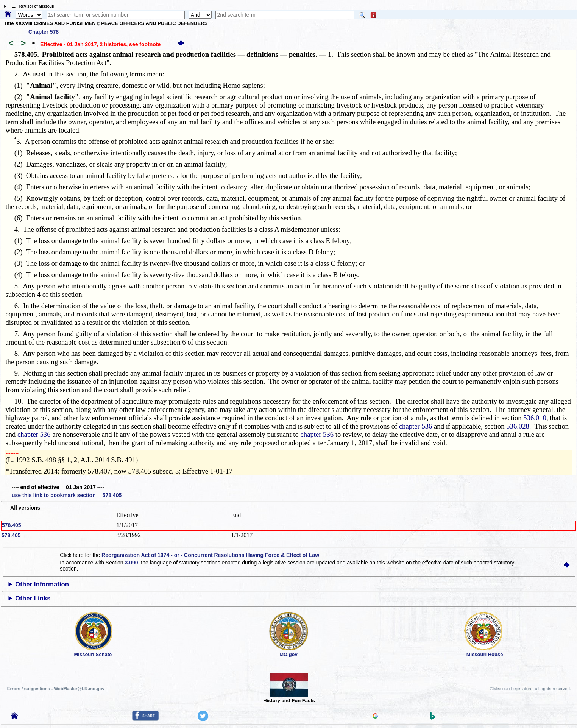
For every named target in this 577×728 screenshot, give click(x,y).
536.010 (535, 418)
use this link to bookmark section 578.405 (67, 495)
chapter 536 (416, 426)
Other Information (42, 584)
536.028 (518, 426)
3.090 (132, 563)
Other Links (33, 598)
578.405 (12, 525)
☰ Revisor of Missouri (31, 6)
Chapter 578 (44, 32)
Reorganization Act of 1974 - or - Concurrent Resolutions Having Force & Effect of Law (210, 555)
